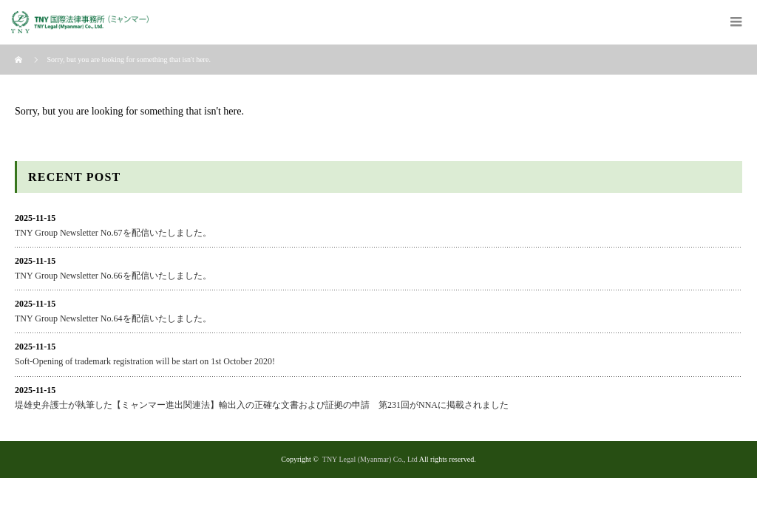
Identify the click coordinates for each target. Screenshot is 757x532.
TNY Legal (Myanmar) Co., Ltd (370, 459)
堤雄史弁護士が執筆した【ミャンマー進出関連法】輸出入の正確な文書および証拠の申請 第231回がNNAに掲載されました (262, 405)
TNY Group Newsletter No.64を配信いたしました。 (113, 318)
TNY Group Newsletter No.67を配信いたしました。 (113, 233)
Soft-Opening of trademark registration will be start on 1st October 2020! (145, 361)
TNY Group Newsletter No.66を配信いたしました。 (113, 276)
